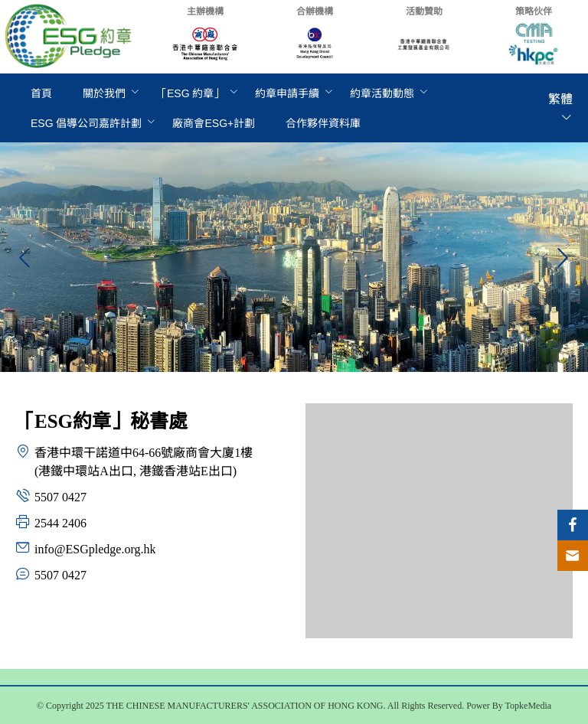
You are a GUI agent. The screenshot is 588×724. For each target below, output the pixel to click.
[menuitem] (41, 94)
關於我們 (104, 93)
